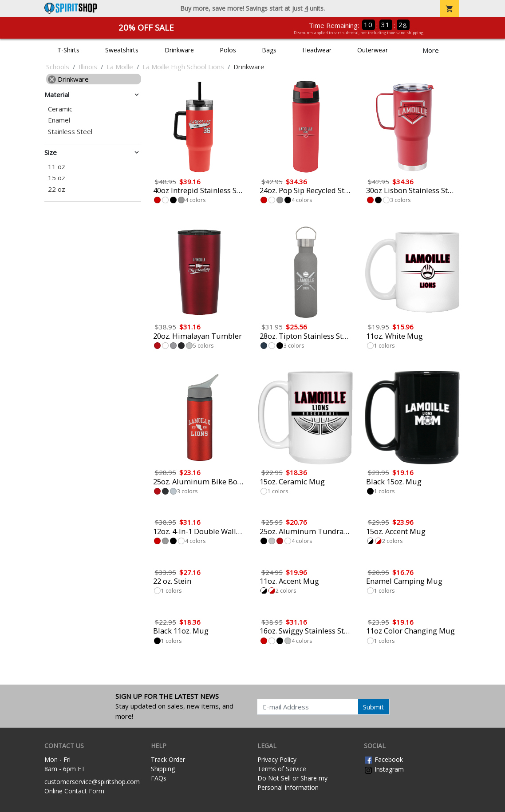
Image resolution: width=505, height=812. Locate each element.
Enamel (59, 120)
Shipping (163, 769)
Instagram (384, 769)
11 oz (57, 167)
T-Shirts (68, 50)
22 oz (57, 189)
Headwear (317, 50)
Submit (373, 707)
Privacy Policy (277, 759)
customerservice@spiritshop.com (92, 782)
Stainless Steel (70, 132)
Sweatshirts (122, 50)
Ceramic (60, 109)
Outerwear (373, 50)
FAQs (159, 778)
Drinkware (179, 50)
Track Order (168, 759)
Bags (269, 50)
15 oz (57, 178)
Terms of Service (282, 769)
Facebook (383, 759)
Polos (228, 50)
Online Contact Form (74, 791)
